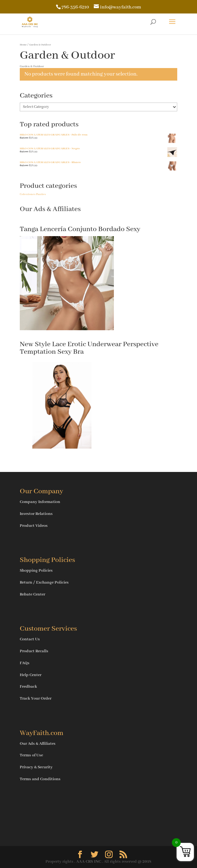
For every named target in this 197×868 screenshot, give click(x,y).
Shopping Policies (36, 571)
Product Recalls (34, 651)
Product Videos (34, 526)
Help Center (31, 675)
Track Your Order (36, 699)
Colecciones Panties (33, 194)
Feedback (28, 687)
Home (23, 45)
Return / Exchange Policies (44, 582)
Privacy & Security (36, 767)
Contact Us (30, 639)
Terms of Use (31, 755)
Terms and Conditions (40, 779)
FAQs (25, 663)
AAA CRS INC (89, 862)
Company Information (40, 502)
